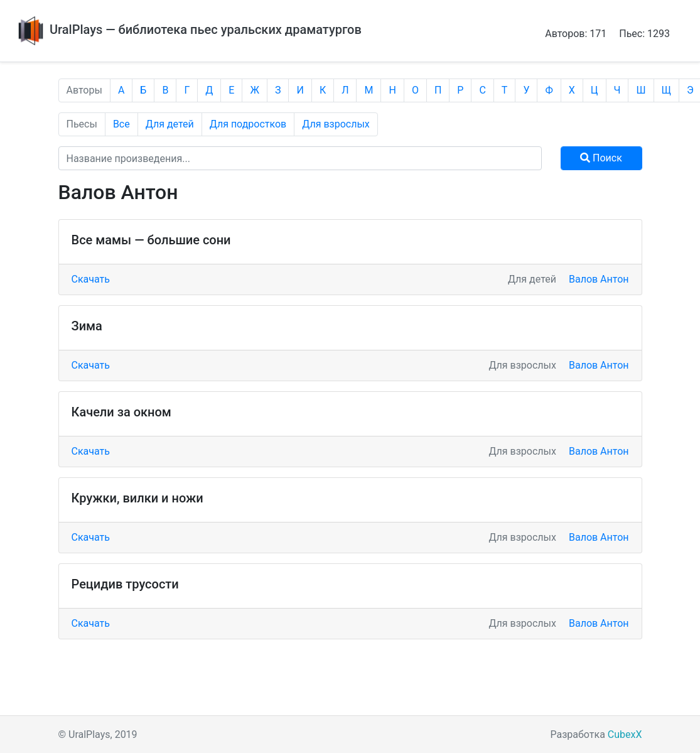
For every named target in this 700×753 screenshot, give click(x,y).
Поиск (601, 158)
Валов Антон (599, 279)
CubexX (625, 734)
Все (121, 124)
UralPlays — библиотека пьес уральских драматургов (188, 30)
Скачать (91, 279)
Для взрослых (336, 124)
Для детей (170, 124)
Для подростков (248, 124)
